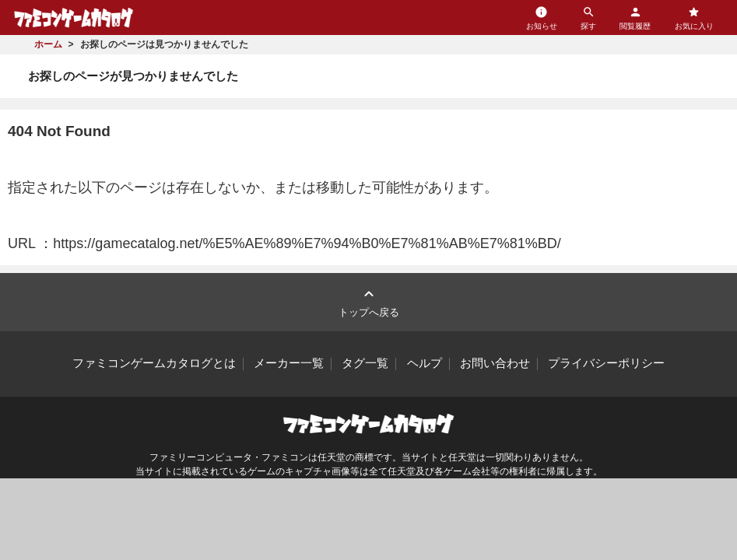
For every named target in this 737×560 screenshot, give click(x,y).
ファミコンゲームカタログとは (154, 363)
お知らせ (542, 18)
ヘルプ (425, 363)
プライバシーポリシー (606, 363)
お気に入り (694, 18)
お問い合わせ (495, 363)
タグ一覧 (365, 363)
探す (588, 18)
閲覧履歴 (635, 18)
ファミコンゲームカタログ (74, 17)
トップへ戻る (369, 301)
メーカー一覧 (289, 363)
